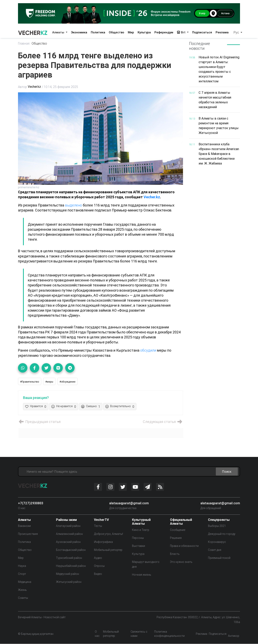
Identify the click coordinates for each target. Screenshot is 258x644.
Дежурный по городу (222, 534)
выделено (74, 205)
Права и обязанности (184, 546)
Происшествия (28, 534)
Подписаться (202, 32)
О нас (22, 508)
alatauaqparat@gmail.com (129, 503)
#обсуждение (67, 382)
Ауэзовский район (68, 542)
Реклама (222, 32)
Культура (144, 32)
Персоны (138, 538)
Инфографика (103, 542)
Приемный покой (219, 558)
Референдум (164, 32)
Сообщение (178, 530)
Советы (23, 598)
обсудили (148, 350)
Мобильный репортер (108, 550)
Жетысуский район (69, 582)
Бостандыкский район (71, 550)
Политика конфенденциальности (169, 634)
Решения (176, 538)
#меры (49, 382)
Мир (131, 32)
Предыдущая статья (39, 422)
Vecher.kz (34, 87)
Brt (181, 32)
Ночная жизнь (142, 575)
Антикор (234, 636)
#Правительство (30, 382)
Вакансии (24, 526)
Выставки (138, 546)
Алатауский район (68, 526)
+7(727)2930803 (31, 503)
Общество (116, 32)
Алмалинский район (69, 534)
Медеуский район (67, 574)
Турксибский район (69, 558)
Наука (22, 566)
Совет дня (215, 550)
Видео (98, 574)
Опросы (99, 566)
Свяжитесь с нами (139, 634)
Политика (98, 32)
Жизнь (22, 590)
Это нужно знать (181, 562)
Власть (175, 554)
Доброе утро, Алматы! (108, 534)
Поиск (227, 472)
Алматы (59, 32)
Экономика (79, 32)
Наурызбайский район (71, 566)
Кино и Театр (141, 530)
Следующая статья (163, 422)
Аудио (98, 558)
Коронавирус (217, 542)
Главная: (24, 44)
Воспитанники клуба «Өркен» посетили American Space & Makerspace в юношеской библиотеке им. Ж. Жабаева (219, 154)
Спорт (22, 574)
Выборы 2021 (217, 526)
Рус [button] (237, 32)
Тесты (98, 526)
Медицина (25, 582)
